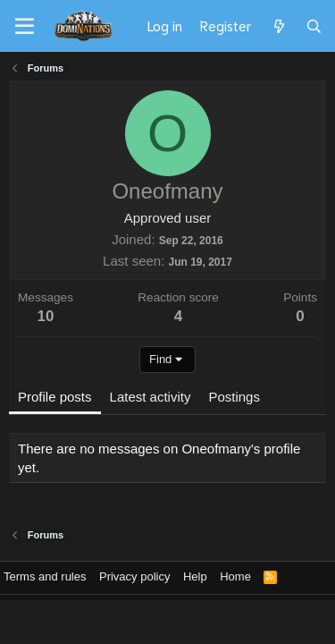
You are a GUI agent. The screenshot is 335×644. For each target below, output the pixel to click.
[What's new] (278, 26)
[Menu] (25, 27)
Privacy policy (134, 576)
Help (195, 576)
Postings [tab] (234, 397)
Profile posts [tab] (55, 397)
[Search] (314, 26)
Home (235, 576)
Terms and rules (45, 576)
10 (46, 316)
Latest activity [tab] (151, 397)
